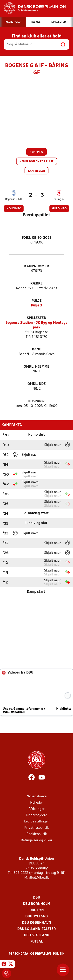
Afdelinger (36, 809)
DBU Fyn (37, 910)
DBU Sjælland (37, 935)
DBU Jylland (36, 917)
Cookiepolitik (37, 834)
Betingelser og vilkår (37, 840)
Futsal (36, 942)
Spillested (36, 318)
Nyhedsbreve (37, 796)
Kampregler (36, 171)
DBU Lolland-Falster (37, 929)
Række (36, 284)
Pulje (37, 301)
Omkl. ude (37, 384)
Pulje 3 (36, 306)
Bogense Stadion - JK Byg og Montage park (36, 325)
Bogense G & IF (14, 199)
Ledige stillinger (36, 822)
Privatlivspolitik (36, 828)
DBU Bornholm (37, 904)
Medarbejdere (36, 815)
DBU (37, 898)
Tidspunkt (37, 401)
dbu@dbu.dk (39, 878)
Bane (37, 350)
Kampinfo (36, 152)
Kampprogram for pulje (37, 162)
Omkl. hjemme (36, 367)
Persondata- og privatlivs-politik (37, 954)
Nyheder (37, 803)
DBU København (37, 923)
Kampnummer (37, 266)
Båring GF (59, 199)
